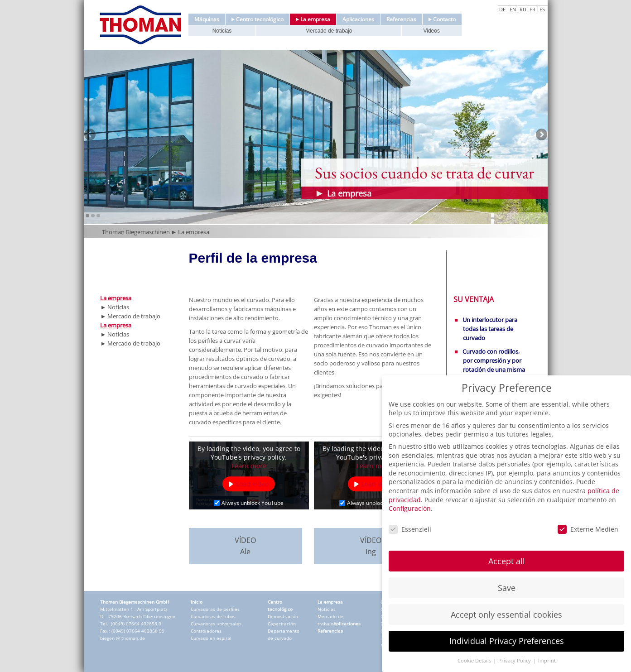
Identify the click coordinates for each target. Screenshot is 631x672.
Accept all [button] (507, 561)
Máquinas (207, 19)
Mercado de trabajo (329, 31)
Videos (431, 31)
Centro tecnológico (258, 19)
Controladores (206, 631)
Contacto (442, 19)
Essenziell (410, 529)
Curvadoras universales (216, 624)
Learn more (249, 466)
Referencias (401, 19)
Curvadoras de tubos (213, 616)
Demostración (283, 616)
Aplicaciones (358, 19)
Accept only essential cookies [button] (506, 614)
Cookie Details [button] (475, 661)
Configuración (410, 508)
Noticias (222, 31)
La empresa (313, 19)
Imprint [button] (547, 661)
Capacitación (282, 624)
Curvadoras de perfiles (215, 609)
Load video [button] (252, 484)
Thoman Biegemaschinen (136, 232)
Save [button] (507, 588)
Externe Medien (588, 529)
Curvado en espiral (211, 638)
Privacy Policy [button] (515, 661)
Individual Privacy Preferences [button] (507, 641)
